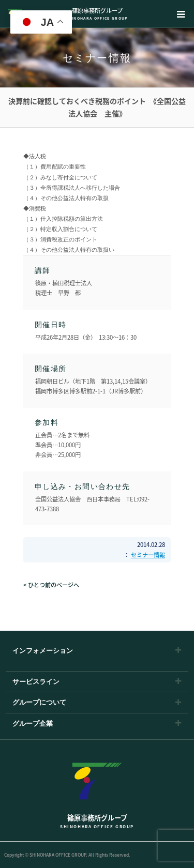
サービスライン (36, 682)
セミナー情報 (148, 555)
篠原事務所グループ (97, 14)
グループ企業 (33, 724)
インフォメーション (43, 651)
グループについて (39, 702)
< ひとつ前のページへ (51, 585)
